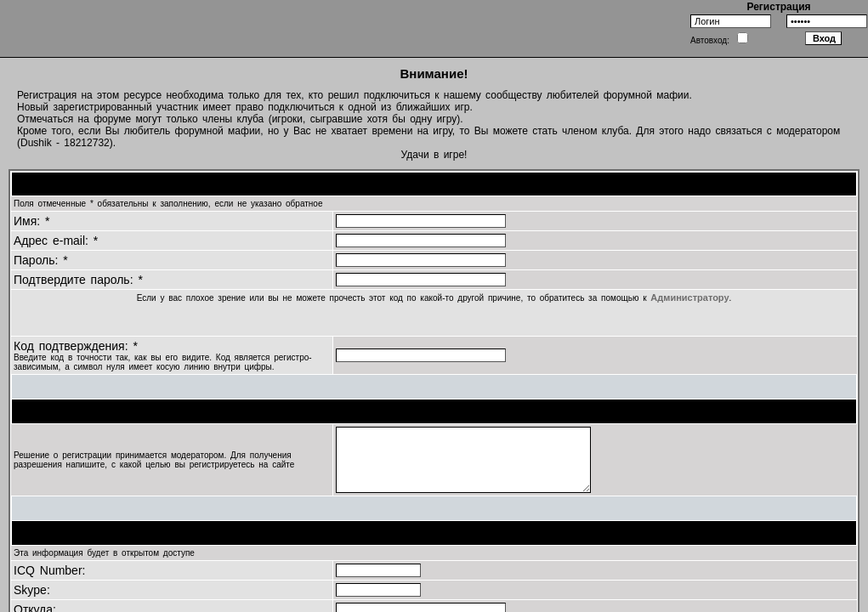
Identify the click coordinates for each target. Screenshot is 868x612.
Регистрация (778, 7)
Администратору (689, 297)
